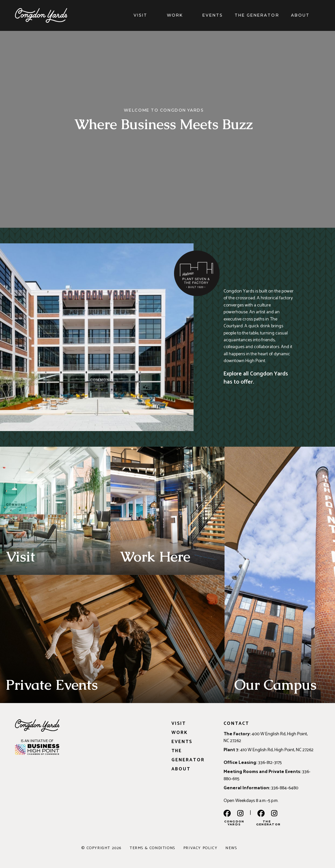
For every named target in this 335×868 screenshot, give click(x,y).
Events (212, 15)
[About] (316, 15)
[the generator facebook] (261, 814)
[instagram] (240, 814)
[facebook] (227, 814)
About (300, 15)
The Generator (257, 15)
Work (175, 15)
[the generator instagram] (274, 814)
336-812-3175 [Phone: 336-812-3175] (270, 763)
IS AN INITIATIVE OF (37, 741)
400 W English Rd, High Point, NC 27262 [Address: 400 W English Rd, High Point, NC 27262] (266, 737)
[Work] (189, 15)
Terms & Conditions (153, 848)
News (231, 848)
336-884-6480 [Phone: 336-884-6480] (285, 788)
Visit (140, 15)
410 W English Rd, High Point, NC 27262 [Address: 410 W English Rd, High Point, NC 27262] (277, 750)
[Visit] (154, 15)
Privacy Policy (200, 848)
